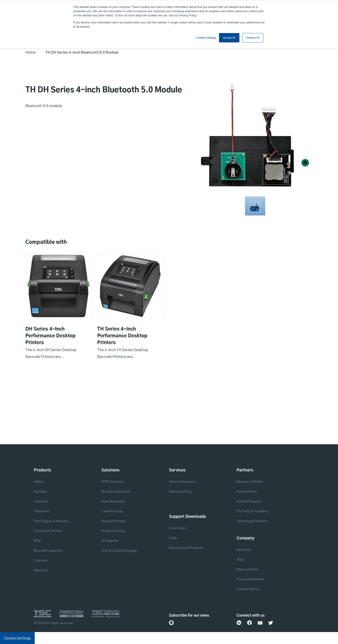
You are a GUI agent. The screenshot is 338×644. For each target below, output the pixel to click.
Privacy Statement (250, 579)
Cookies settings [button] (206, 38)
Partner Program (249, 501)
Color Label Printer (48, 531)
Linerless (41, 561)
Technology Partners (252, 521)
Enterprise (42, 511)
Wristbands (110, 541)
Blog (240, 560)
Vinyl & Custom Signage (119, 551)
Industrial (41, 501)
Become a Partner (250, 482)
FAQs (173, 538)
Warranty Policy (181, 492)
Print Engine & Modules (51, 521)
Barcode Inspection (48, 551)
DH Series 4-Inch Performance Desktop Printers (50, 336)
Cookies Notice (248, 589)
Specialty (41, 570)
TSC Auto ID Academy (253, 511)
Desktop (40, 492)
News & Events (248, 569)
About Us (243, 550)
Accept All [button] (229, 38)
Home (30, 52)
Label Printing (112, 511)
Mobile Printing (113, 531)
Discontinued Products (186, 548)
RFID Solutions (112, 482)
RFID (37, 541)
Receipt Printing (113, 521)
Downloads (177, 528)
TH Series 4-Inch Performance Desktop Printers (122, 336)
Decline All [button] (253, 38)
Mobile (39, 482)
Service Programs (182, 482)
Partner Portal (247, 492)
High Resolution (113, 501)
